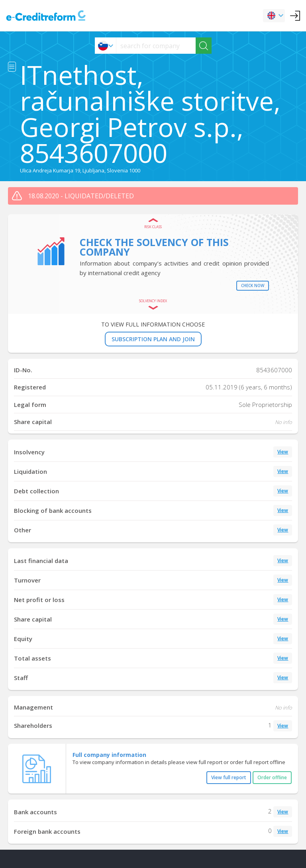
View (283, 452)
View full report (229, 777)
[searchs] (156, 46)
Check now (253, 285)
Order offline (272, 777)
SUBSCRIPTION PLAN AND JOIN (153, 339)
